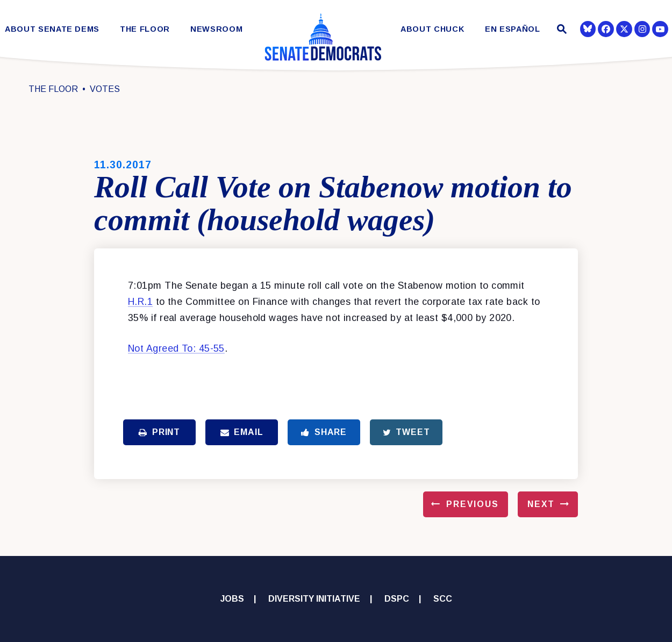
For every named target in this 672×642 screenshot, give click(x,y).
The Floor (145, 29)
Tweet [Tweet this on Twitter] (406, 432)
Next (541, 504)
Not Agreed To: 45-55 (176, 348)
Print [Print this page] (159, 432)
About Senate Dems (52, 29)
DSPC (397, 599)
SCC (443, 599)
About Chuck (432, 29)
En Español (513, 29)
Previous (473, 504)
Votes (105, 89)
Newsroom (216, 29)
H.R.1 (140, 302)
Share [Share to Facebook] (324, 432)
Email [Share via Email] (242, 432)
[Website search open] (560, 30)
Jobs (232, 599)
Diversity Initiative (314, 599)
